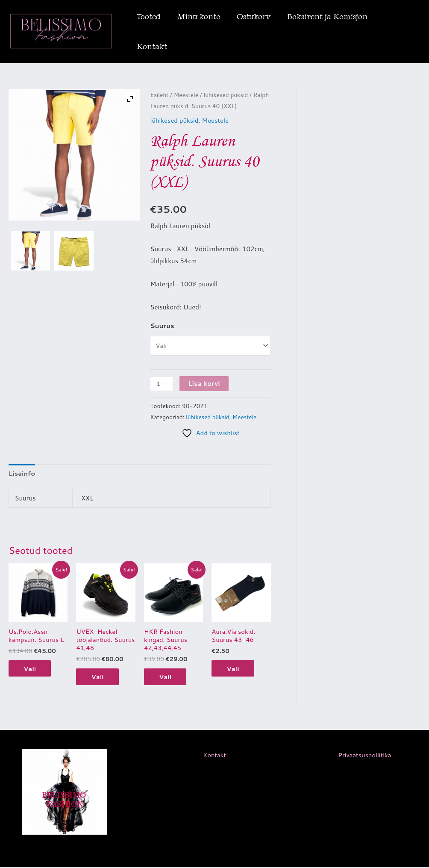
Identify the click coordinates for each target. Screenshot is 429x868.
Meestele (186, 95)
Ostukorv (253, 16)
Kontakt (152, 46)
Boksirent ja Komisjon (326, 16)
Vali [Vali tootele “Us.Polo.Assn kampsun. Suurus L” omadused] (32, 669)
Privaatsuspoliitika (364, 756)
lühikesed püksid (227, 95)
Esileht (159, 95)
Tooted (149, 16)
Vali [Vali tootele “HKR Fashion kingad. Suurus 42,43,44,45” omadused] (167, 677)
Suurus (162, 325)
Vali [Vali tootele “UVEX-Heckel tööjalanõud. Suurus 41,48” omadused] (100, 677)
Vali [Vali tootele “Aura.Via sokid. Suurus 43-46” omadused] (235, 669)
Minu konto (198, 16)
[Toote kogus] (162, 383)
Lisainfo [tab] (22, 473)
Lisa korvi (204, 383)
